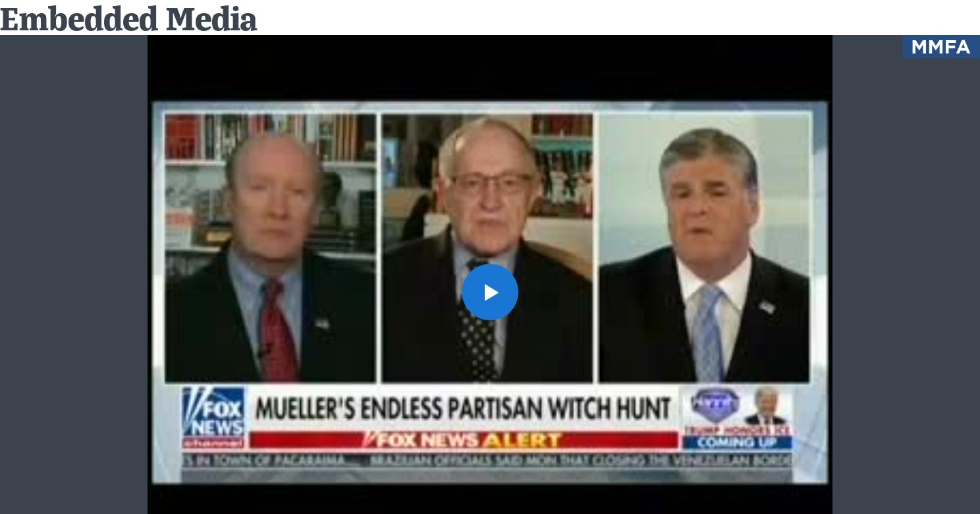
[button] (490, 292)
